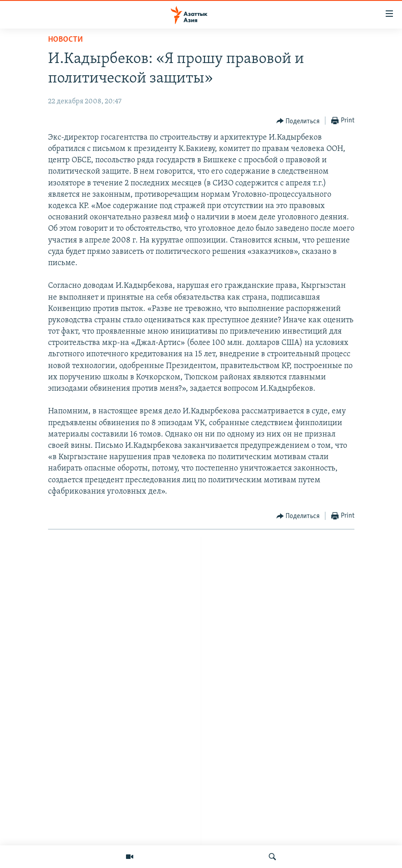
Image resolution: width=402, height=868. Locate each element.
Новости (65, 40)
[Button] (298, 121)
